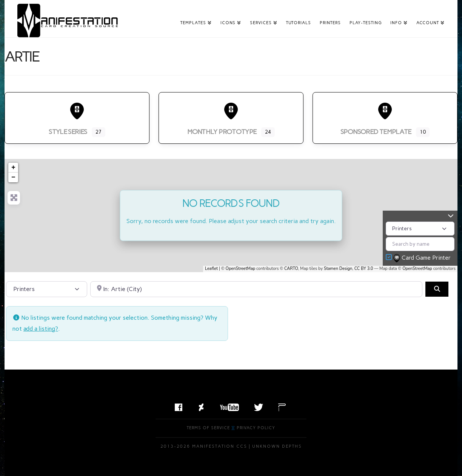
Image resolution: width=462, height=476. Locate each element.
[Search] (437, 289)
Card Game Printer (423, 258)
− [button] (13, 177)
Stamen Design (338, 269)
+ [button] (13, 168)
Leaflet (211, 269)
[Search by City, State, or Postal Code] (256, 289)
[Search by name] (420, 244)
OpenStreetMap (241, 269)
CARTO (291, 269)
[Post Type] (420, 229)
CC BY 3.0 (364, 269)
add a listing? (41, 329)
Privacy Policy (256, 428)
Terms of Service (208, 428)
